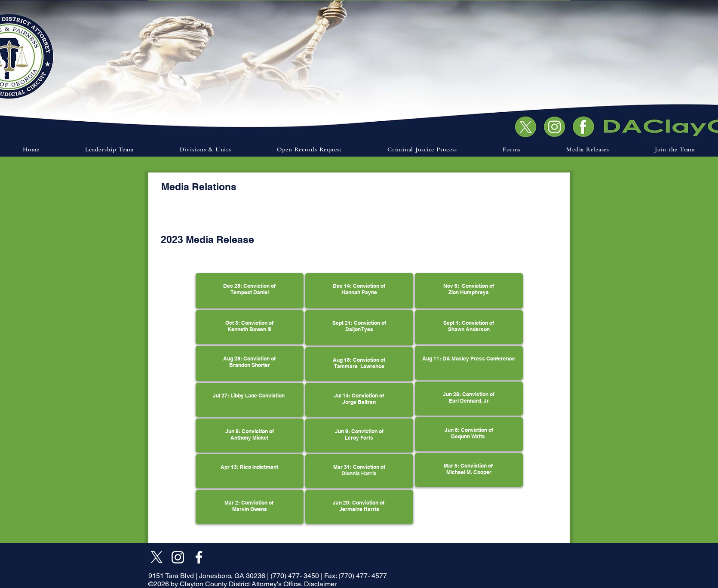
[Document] (586, 126)
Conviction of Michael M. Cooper (470, 469)
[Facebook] (199, 557)
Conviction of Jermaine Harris (362, 506)
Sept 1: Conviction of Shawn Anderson (469, 326)
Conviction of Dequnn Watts (472, 433)
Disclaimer (320, 584)
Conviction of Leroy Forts (364, 434)
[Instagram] (178, 557)
